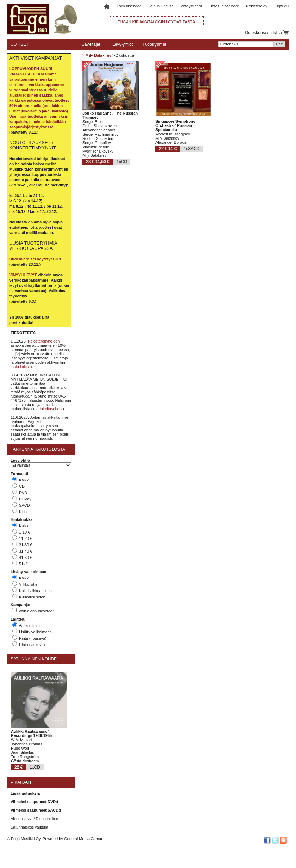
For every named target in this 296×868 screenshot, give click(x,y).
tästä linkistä (21, 367)
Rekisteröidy (257, 6)
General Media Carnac (84, 839)
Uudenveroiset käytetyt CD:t (35, 259)
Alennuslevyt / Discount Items (36, 819)
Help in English (161, 6)
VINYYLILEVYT (23, 275)
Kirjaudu (282, 6)
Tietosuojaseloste (224, 6)
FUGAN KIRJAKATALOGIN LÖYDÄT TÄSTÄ (156, 22)
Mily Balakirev (98, 55)
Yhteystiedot (191, 6)
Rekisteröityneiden (44, 341)
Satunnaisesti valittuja (29, 827)
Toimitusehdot (129, 6)
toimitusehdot (51, 409)
